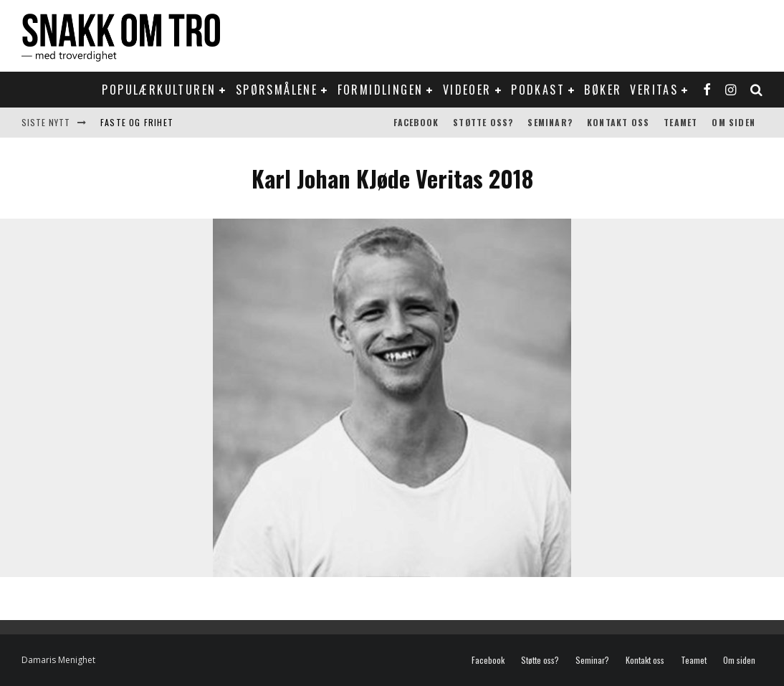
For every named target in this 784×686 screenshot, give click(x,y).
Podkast (538, 90)
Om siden (733, 122)
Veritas (654, 90)
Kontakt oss (618, 122)
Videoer (467, 90)
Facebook (416, 122)
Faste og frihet (137, 122)
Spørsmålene (277, 90)
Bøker (603, 90)
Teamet (680, 122)
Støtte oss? (483, 122)
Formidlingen (381, 90)
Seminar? (550, 122)
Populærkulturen (159, 90)
